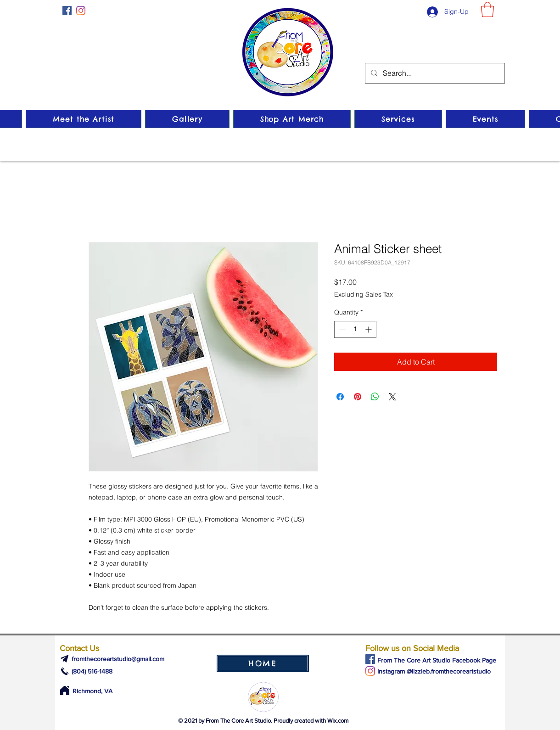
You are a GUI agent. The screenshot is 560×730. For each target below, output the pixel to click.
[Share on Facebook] (340, 397)
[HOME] (263, 663)
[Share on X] (392, 397)
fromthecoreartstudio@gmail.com (118, 659)
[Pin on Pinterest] (358, 397)
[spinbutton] (355, 329)
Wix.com (338, 721)
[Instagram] (81, 11)
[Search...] (434, 73)
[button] (487, 9)
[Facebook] (67, 11)
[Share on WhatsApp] (375, 397)
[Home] (64, 691)
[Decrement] (341, 329)
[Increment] (369, 329)
